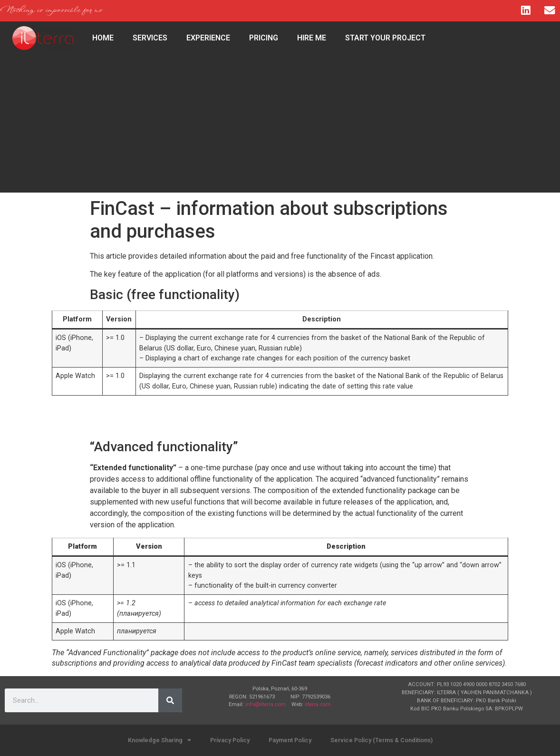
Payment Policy (290, 740)
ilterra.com (318, 704)
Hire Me (312, 38)
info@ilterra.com (266, 704)
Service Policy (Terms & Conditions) (381, 740)
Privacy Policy (230, 740)
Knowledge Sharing (159, 741)
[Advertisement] (280, 126)
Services (150, 38)
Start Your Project (385, 38)
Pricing (264, 38)
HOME (103, 38)
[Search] (170, 700)
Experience (208, 38)
